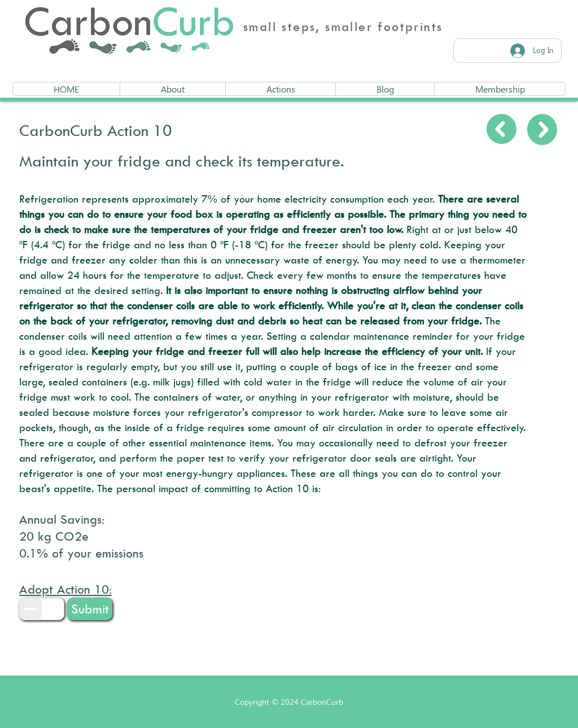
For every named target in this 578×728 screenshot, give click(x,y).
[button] (90, 609)
